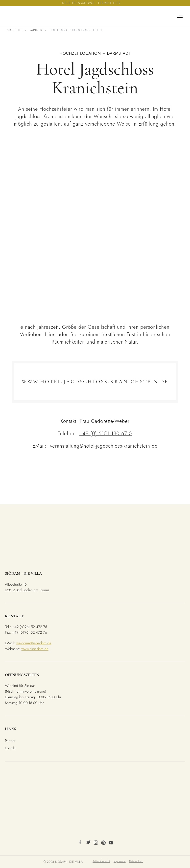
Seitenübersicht (101, 861)
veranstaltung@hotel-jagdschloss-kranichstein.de (104, 446)
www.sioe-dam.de (35, 649)
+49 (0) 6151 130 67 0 (106, 434)
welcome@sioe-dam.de (34, 643)
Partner (36, 30)
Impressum (119, 861)
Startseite (15, 30)
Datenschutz (136, 861)
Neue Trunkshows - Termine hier (91, 3)
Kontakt (10, 748)
